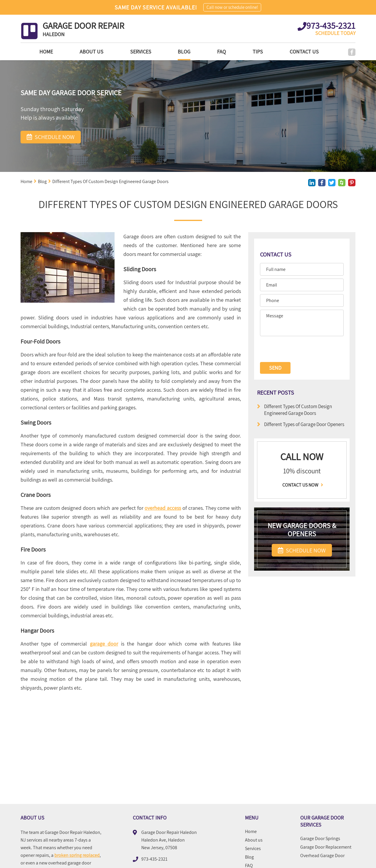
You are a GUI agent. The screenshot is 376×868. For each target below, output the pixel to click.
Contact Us (302, 52)
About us (75, 52)
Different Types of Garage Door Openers (301, 424)
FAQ (214, 52)
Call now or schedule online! (232, 7)
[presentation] (301, 349)
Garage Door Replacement (326, 847)
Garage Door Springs (320, 839)
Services (127, 52)
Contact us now (302, 485)
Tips (252, 52)
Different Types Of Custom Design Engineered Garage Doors (294, 410)
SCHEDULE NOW (302, 550)
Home (27, 52)
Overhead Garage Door (322, 856)
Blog (173, 52)
